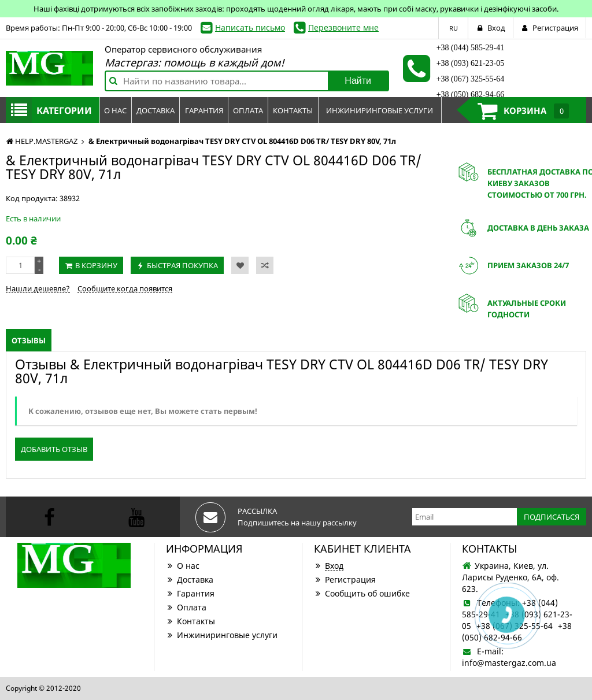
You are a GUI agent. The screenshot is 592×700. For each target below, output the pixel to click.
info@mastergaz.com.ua (509, 663)
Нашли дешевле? (38, 288)
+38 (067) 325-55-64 (471, 79)
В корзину (96, 265)
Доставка (190, 579)
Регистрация (345, 579)
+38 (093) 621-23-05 (471, 63)
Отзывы (29, 340)
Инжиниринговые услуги (222, 635)
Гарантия (190, 593)
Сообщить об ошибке (362, 593)
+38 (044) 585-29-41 (471, 48)
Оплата (186, 607)
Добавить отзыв (54, 449)
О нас (183, 566)
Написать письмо (250, 27)
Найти (358, 81)
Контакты (190, 621)
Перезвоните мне (343, 27)
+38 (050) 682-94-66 (471, 95)
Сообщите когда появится (125, 288)
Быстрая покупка (182, 265)
